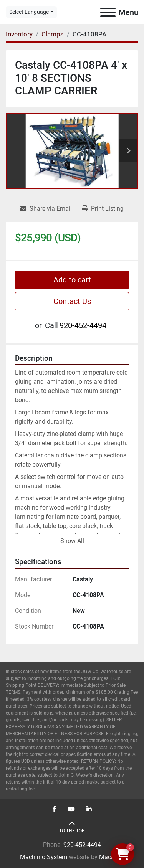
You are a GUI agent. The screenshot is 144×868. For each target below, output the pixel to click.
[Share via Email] (46, 209)
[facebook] (55, 809)
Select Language (29, 12)
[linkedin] (89, 809)
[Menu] (108, 12)
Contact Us (72, 301)
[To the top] (72, 827)
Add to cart (72, 280)
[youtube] (71, 809)
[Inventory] (19, 34)
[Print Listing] (103, 209)
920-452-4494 (83, 325)
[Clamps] (53, 34)
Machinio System (44, 857)
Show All (72, 541)
